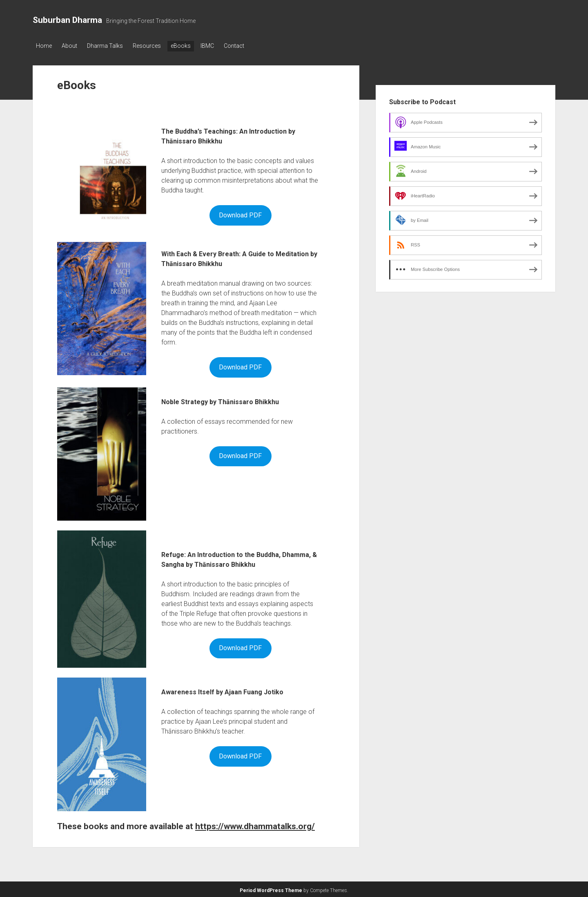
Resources (154, 46)
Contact (249, 46)
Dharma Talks (110, 46)
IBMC (219, 46)
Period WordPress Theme (271, 889)
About (72, 46)
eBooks (190, 46)
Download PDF (240, 214)
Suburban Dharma (67, 20)
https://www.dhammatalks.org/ (255, 825)
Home (44, 46)
